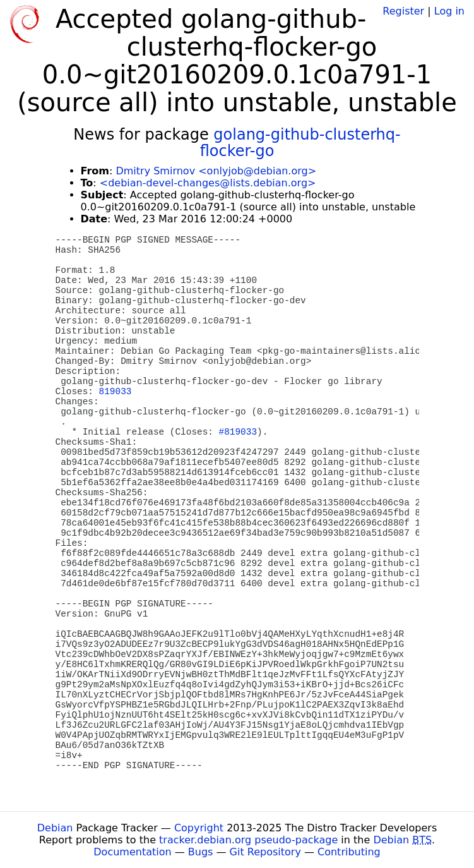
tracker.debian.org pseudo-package (248, 840)
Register (403, 11)
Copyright (199, 828)
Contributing (349, 852)
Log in (449, 11)
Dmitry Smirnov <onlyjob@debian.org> (216, 171)
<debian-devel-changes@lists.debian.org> (208, 183)
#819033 (238, 432)
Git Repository (265, 852)
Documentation (132, 852)
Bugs (201, 852)
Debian (55, 828)
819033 (116, 392)
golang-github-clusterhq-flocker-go (300, 143)
